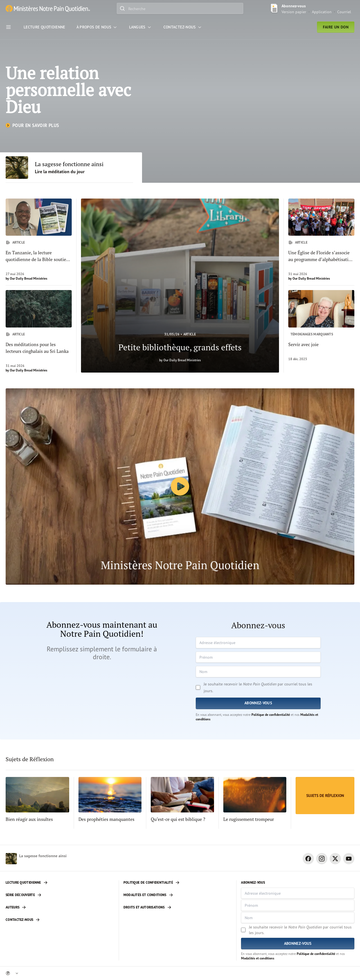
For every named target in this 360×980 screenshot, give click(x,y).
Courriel (344, 12)
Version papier (294, 12)
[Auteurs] (60, 907)
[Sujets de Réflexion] (325, 796)
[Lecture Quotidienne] (44, 27)
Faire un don (336, 27)
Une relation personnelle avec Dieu (68, 90)
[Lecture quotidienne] (60, 883)
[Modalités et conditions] (178, 895)
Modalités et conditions (258, 958)
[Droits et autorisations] (178, 907)
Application (322, 12)
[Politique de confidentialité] (178, 883)
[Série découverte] (60, 895)
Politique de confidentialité (271, 715)
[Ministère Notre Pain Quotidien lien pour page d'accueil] (48, 9)
